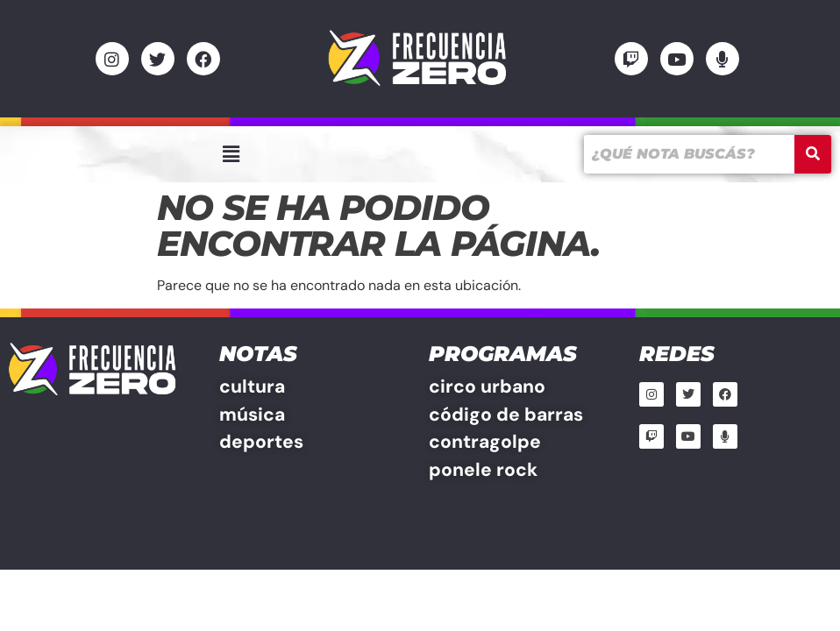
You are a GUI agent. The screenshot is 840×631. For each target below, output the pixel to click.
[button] (231, 154)
